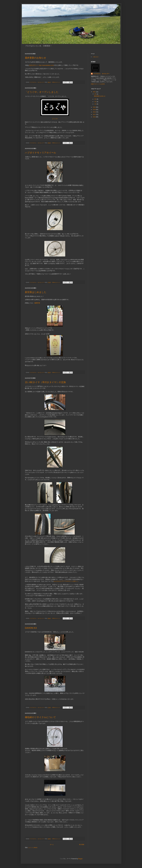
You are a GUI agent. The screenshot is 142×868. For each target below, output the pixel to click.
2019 (94, 110)
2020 (94, 107)
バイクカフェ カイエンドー (101, 74)
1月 (95, 104)
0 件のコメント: (56, 82)
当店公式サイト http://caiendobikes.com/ (41, 65)
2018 (94, 112)
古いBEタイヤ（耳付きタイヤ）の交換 (45, 382)
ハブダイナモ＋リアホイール (41, 153)
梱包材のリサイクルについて (40, 717)
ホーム (52, 845)
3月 (95, 99)
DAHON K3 (31, 628)
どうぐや (55, 119)
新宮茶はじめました (36, 292)
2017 (94, 114)
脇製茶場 (37, 303)
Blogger (80, 859)
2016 (94, 117)
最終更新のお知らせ (36, 58)
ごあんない (96, 57)
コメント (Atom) (33, 848)
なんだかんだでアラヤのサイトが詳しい (66, 581)
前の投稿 (82, 845)
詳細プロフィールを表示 (98, 84)
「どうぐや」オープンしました (42, 92)
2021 (94, 92)
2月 (95, 102)
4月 (95, 94)
